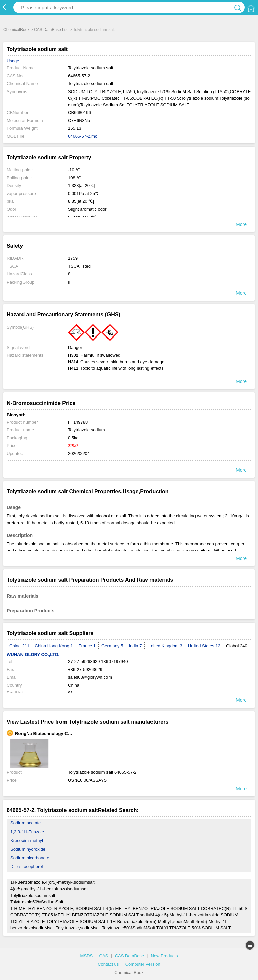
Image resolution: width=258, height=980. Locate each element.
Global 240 (237, 646)
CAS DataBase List (51, 30)
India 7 (135, 646)
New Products (164, 956)
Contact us (108, 964)
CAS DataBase (130, 956)
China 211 (19, 646)
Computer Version (143, 964)
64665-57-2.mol (83, 136)
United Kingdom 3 (165, 646)
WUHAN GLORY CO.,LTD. (33, 654)
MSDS (87, 956)
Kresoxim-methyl (27, 840)
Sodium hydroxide (28, 849)
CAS (104, 956)
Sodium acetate (26, 823)
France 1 (87, 646)
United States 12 (204, 646)
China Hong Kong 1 (54, 646)
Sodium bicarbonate (30, 858)
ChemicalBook (16, 30)
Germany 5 (112, 646)
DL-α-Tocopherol (27, 867)
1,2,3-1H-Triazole (27, 832)
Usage (13, 61)
